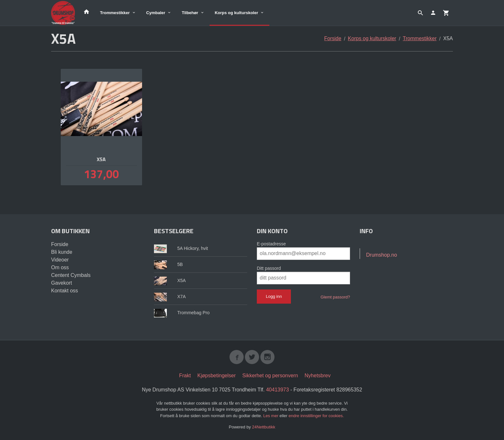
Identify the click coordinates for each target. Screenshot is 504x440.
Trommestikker (115, 13)
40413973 (278, 390)
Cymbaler (156, 13)
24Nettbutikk (264, 427)
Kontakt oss (65, 291)
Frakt (185, 376)
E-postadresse (271, 244)
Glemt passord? (335, 297)
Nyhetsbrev (318, 376)
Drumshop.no (382, 255)
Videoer (60, 260)
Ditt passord (269, 268)
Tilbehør (190, 13)
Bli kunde (62, 252)
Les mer (271, 416)
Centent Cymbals (71, 275)
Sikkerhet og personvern (270, 376)
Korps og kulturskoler (236, 13)
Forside (333, 38)
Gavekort (62, 283)
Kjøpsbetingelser (216, 376)
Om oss (60, 267)
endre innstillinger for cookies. (316, 416)
